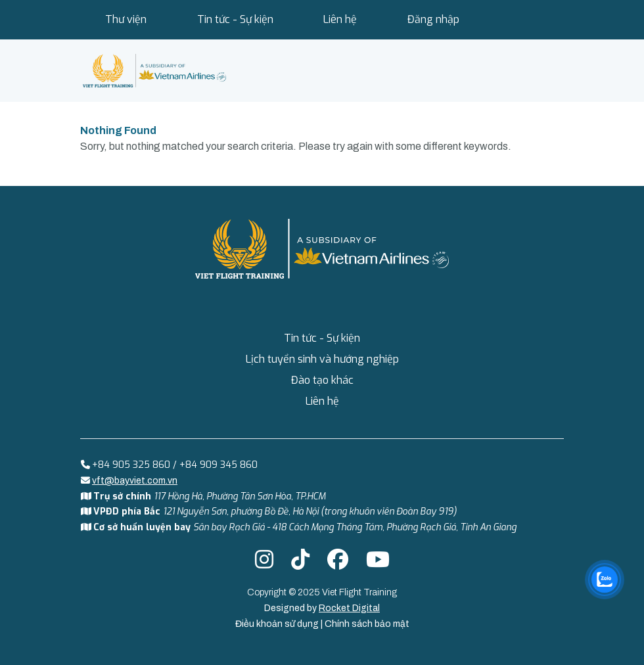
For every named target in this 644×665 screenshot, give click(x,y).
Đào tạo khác (322, 380)
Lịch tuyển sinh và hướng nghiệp (322, 359)
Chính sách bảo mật (367, 624)
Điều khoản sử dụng (278, 624)
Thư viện (126, 19)
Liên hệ (340, 19)
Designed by (322, 608)
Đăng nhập (433, 19)
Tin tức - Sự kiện (235, 19)
